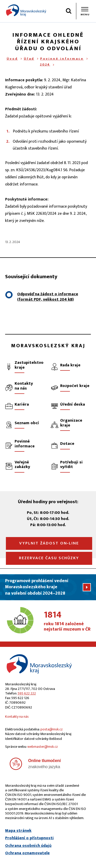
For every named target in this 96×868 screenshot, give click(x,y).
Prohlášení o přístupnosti (29, 838)
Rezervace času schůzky (49, 558)
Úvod (12, 59)
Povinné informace (62, 59)
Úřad (29, 59)
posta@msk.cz (52, 729)
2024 (45, 64)
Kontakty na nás (17, 717)
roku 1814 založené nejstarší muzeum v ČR (67, 621)
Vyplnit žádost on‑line (49, 543)
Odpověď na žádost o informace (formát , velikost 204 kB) (48, 297)
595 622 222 (27, 693)
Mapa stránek (18, 831)
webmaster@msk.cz (43, 747)
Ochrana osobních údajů (28, 846)
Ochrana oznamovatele (27, 853)
